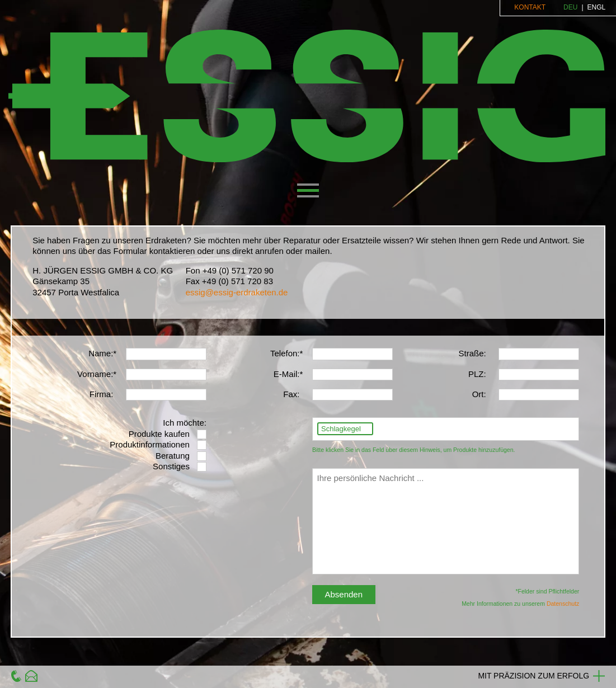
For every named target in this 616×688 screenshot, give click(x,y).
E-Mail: (287, 374)
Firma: (102, 394)
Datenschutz (563, 604)
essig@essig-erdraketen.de (237, 292)
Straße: (472, 353)
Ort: (479, 394)
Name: (101, 353)
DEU (570, 7)
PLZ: (477, 374)
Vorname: (95, 374)
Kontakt (530, 7)
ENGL (597, 7)
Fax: (291, 394)
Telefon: (285, 353)
